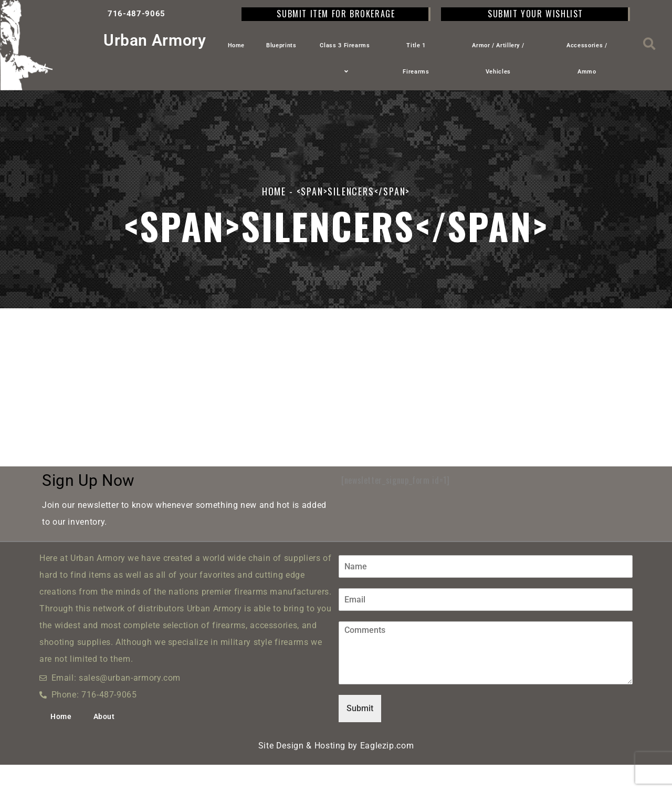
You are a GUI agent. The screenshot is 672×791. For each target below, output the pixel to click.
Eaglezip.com (387, 772)
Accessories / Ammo (587, 59)
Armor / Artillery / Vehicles (498, 59)
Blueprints (281, 45)
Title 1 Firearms (416, 59)
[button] (650, 44)
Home (237, 45)
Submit (360, 735)
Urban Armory (155, 40)
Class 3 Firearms (345, 59)
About (104, 743)
